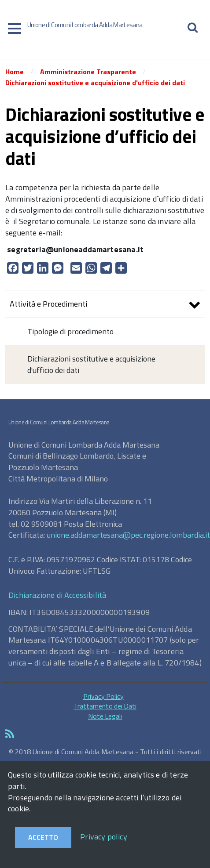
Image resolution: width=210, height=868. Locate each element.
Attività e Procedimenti (105, 305)
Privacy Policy (103, 696)
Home (15, 72)
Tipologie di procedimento (70, 331)
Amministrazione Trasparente (88, 72)
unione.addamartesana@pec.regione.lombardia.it (128, 535)
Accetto (43, 837)
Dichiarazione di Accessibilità (57, 595)
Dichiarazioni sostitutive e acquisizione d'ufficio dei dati (95, 83)
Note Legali (105, 716)
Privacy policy (104, 837)
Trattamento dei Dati (105, 706)
